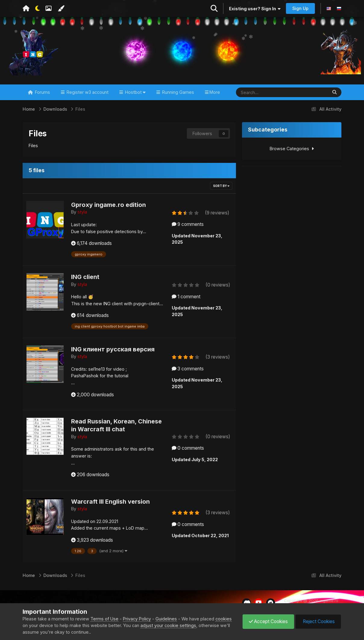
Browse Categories (292, 149)
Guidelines (166, 619)
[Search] (262, 92)
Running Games (177, 92)
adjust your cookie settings (168, 625)
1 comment (186, 297)
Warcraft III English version (110, 502)
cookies (224, 619)
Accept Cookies (268, 621)
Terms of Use (104, 619)
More (215, 92)
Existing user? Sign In (255, 9)
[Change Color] (61, 8)
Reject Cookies (318, 621)
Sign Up (300, 8)
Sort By (221, 186)
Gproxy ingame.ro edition (108, 205)
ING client (85, 277)
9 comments (188, 224)
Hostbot (135, 92)
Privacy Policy (137, 619)
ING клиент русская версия (113, 349)
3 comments (188, 369)
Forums (42, 92)
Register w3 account (87, 92)
